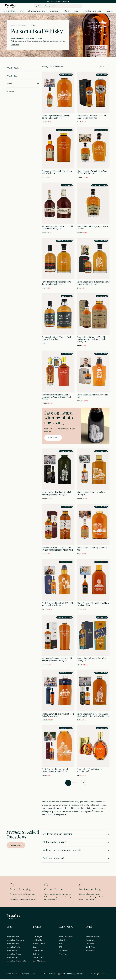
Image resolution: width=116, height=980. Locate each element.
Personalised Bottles (10, 11)
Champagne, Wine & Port (36, 11)
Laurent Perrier (38, 951)
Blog (61, 944)
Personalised (23, 25)
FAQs (61, 948)
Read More (15, 45)
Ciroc (35, 948)
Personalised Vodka (13, 948)
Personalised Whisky (13, 944)
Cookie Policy (90, 948)
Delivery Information (66, 937)
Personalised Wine (13, 937)
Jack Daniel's (37, 941)
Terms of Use (90, 941)
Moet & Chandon (39, 944)
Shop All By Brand (39, 961)
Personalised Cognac (14, 955)
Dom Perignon (38, 937)
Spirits (22, 11)
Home (13, 25)
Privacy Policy (90, 944)
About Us (62, 941)
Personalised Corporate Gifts (92, 11)
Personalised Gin (12, 951)
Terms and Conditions (93, 937)
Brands (77, 11)
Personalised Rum (12, 958)
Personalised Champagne (15, 941)
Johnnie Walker (38, 958)
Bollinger (36, 955)
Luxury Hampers (54, 11)
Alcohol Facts (90, 951)
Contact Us (109, 11)
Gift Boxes (67, 11)
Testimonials (63, 951)
